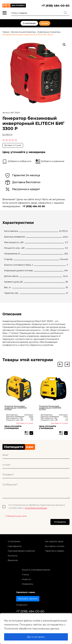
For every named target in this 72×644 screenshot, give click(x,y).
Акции (45, 23)
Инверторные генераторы (49, 32)
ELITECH (7, 135)
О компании (29, 23)
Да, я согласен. (36, 637)
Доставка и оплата (55, 548)
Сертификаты (15, 548)
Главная (6, 32)
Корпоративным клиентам (21, 553)
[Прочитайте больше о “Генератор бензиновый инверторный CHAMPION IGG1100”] (66, 433)
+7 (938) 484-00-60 (55, 6)
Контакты (13, 557)
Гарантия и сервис (55, 553)
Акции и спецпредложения (36, 572)
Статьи (25, 576)
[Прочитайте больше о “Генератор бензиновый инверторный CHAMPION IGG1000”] (31, 433)
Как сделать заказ (54, 543)
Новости (26, 581)
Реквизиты (27, 586)
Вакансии (13, 562)
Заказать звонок (28, 600)
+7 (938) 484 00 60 (34, 206)
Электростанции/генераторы (23, 32)
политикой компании (36, 509)
